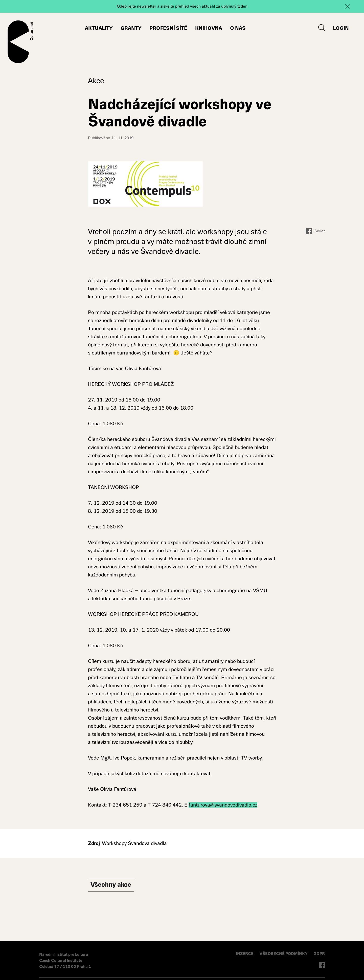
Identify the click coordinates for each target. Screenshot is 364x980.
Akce (96, 81)
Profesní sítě (168, 28)
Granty (131, 28)
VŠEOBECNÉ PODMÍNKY (284, 954)
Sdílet (315, 231)
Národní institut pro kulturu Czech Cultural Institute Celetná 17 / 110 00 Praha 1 (65, 960)
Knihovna (209, 28)
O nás (238, 28)
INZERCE (245, 954)
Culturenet (20, 42)
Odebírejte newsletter (136, 6)
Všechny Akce (114, 885)
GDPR (319, 954)
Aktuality (99, 28)
